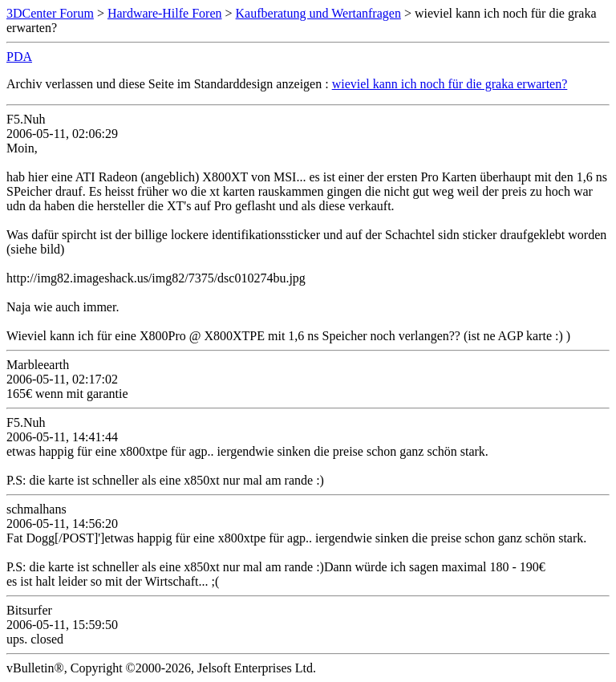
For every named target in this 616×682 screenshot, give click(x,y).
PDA (19, 57)
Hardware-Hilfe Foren (165, 13)
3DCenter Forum (50, 13)
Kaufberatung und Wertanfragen (318, 13)
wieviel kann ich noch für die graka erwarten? (450, 84)
